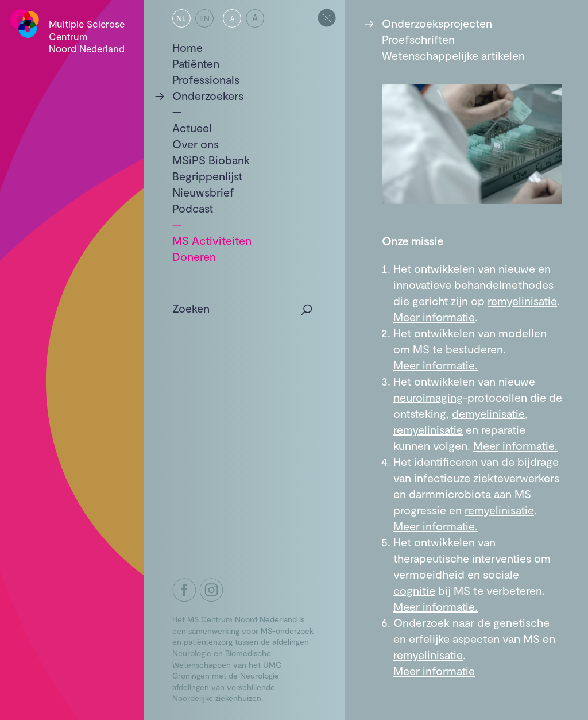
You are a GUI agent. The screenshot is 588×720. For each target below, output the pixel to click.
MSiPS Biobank (211, 160)
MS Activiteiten (212, 240)
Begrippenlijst (207, 176)
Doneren (194, 256)
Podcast (193, 208)
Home (187, 47)
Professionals (206, 79)
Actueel (192, 128)
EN (204, 18)
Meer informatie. (436, 365)
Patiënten (196, 63)
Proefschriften (418, 39)
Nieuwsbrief (203, 192)
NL (181, 18)
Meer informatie (434, 317)
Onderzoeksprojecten (437, 23)
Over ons (196, 144)
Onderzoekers (208, 95)
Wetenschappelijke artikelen (453, 55)
